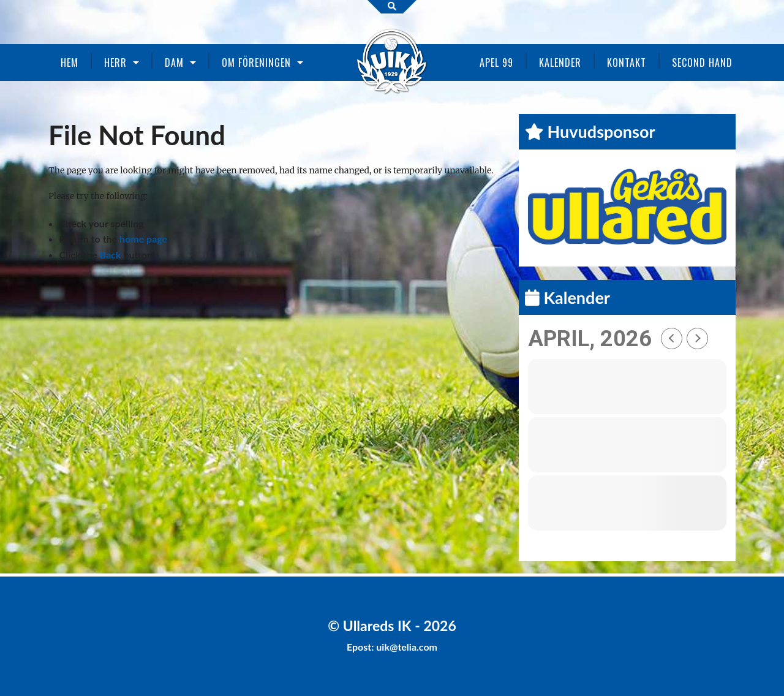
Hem (70, 62)
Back (111, 255)
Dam (174, 62)
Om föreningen (256, 62)
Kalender (560, 62)
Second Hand (702, 62)
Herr (115, 62)
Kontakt (627, 62)
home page (143, 239)
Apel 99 (496, 62)
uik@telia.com (407, 647)
